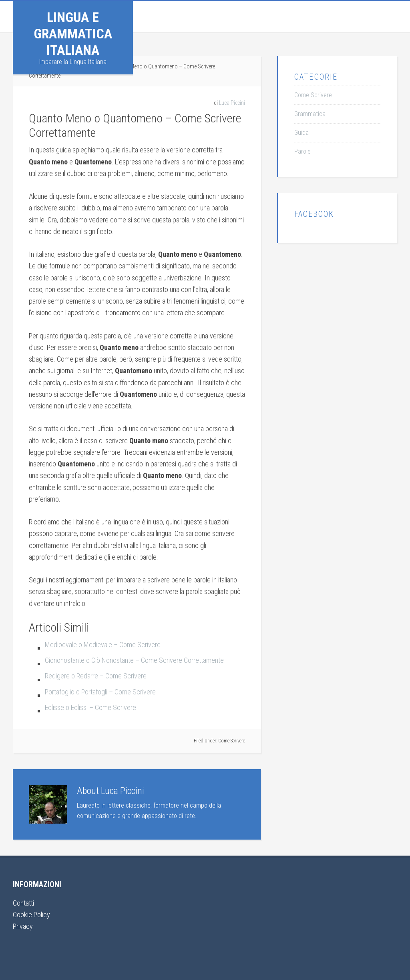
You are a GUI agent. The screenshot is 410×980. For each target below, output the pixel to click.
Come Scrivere (232, 741)
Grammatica (310, 114)
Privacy (23, 926)
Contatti (23, 903)
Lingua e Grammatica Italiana (73, 34)
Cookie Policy (31, 915)
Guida (301, 133)
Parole (302, 151)
